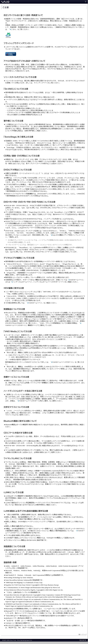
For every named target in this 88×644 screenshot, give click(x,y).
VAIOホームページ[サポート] (62, 362)
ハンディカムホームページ (22, 282)
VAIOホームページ (76, 280)
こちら (13, 29)
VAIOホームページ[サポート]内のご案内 (33, 401)
